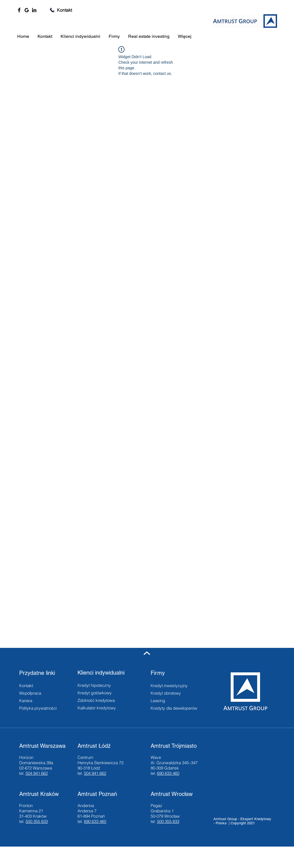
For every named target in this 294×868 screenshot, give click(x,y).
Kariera (26, 701)
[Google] (27, 10)
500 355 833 (37, 821)
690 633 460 (168, 773)
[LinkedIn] (34, 10)
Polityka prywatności (38, 708)
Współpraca (30, 693)
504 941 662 (37, 773)
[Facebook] (19, 10)
